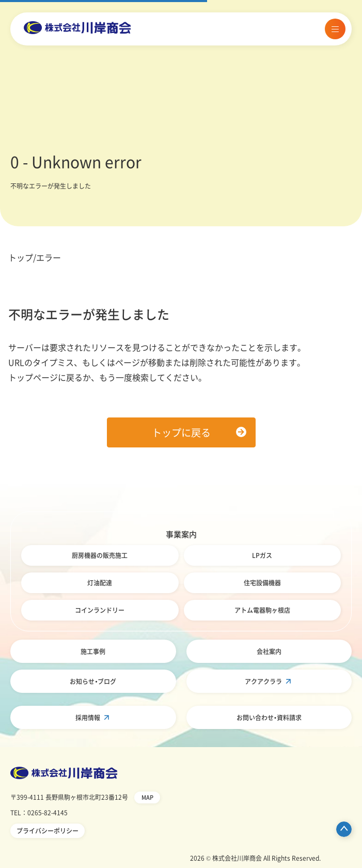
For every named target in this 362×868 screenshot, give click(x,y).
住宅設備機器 (262, 583)
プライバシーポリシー (48, 831)
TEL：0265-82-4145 (39, 813)
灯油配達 (100, 583)
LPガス (262, 555)
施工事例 (93, 652)
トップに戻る (181, 432)
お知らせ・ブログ (93, 681)
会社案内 (269, 652)
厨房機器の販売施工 (100, 555)
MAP (147, 797)
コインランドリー (100, 610)
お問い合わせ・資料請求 (269, 718)
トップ (21, 257)
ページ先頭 (344, 829)
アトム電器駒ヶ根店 (262, 610)
